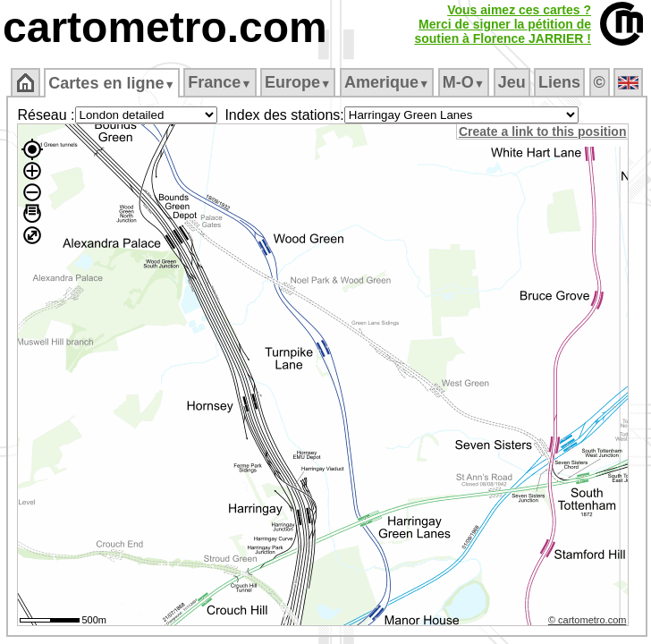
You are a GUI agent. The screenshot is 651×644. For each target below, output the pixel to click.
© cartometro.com (588, 620)
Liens (559, 82)
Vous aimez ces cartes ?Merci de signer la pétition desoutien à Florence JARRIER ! (503, 24)
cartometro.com (165, 27)
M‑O (464, 82)
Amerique (387, 82)
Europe (298, 82)
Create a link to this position (542, 131)
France (220, 82)
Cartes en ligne (111, 83)
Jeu (512, 82)
